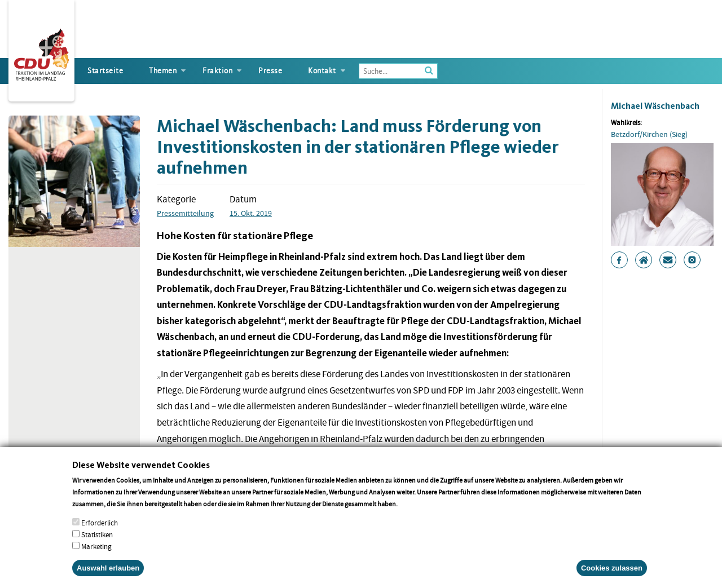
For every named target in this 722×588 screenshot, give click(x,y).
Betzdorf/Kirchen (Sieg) (649, 134)
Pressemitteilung (185, 213)
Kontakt (322, 71)
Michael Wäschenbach (655, 106)
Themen (163, 71)
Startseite (105, 71)
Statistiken (97, 549)
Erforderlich (100, 537)
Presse (270, 71)
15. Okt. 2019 (251, 213)
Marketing (96, 561)
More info (414, 518)
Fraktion (217, 71)
